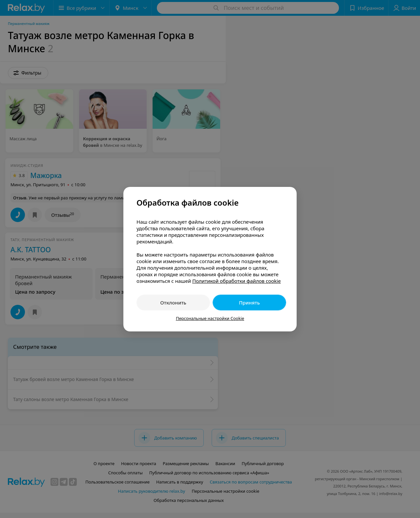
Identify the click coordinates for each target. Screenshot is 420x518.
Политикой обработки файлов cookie (237, 281)
